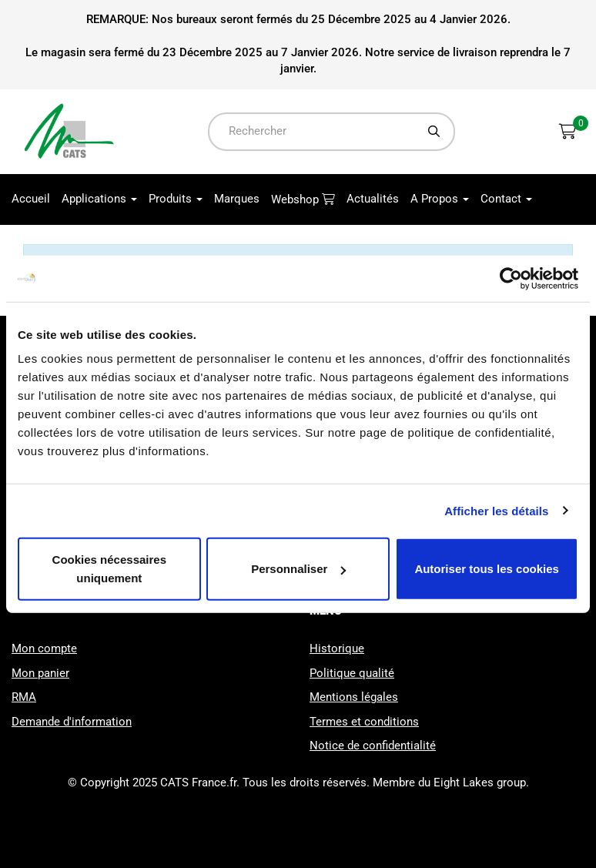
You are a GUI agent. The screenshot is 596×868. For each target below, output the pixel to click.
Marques (237, 199)
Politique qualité (352, 673)
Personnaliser (298, 569)
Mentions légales (354, 697)
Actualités (373, 199)
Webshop (296, 199)
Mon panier (40, 673)
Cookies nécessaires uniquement (109, 569)
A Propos (440, 199)
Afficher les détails (496, 510)
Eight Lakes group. (481, 783)
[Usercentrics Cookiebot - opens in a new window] (511, 278)
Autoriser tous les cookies (487, 569)
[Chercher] (434, 131)
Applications (99, 199)
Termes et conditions (364, 722)
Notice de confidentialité (373, 746)
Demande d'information (72, 722)
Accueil (31, 199)
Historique (337, 648)
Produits (176, 199)
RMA (24, 697)
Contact (506, 199)
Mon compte (44, 648)
